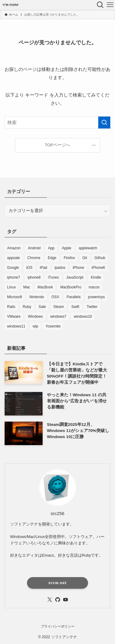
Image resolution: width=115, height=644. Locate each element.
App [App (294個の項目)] (51, 248)
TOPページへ (58, 145)
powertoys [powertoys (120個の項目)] (96, 297)
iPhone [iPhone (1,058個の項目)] (78, 268)
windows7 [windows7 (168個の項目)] (58, 317)
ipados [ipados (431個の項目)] (60, 268)
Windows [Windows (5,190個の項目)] (35, 317)
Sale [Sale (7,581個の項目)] (42, 307)
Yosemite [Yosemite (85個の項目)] (53, 326)
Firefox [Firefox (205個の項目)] (69, 258)
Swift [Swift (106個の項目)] (75, 307)
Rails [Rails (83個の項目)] (11, 307)
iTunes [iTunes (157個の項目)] (53, 277)
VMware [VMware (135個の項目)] (14, 317)
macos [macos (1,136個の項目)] (94, 287)
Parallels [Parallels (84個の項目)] (74, 297)
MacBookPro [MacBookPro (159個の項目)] (71, 287)
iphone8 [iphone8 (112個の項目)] (34, 277)
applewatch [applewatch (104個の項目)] (88, 248)
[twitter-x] (50, 600)
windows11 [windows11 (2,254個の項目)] (16, 326)
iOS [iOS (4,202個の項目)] (29, 268)
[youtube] (66, 600)
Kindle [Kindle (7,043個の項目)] (96, 277)
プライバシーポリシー (58, 626)
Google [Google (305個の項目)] (13, 268)
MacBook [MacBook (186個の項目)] (45, 287)
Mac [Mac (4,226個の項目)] (27, 287)
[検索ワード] (57, 123)
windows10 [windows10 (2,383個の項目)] (83, 317)
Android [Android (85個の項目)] (34, 248)
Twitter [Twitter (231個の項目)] (92, 307)
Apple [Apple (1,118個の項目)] (67, 248)
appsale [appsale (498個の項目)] (13, 258)
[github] (58, 600)
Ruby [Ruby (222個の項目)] (27, 307)
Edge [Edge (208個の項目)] (52, 258)
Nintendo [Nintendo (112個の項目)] (37, 297)
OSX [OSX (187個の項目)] (55, 297)
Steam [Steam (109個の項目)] (59, 307)
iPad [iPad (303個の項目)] (44, 268)
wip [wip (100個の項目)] (35, 326)
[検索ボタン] (100, 5)
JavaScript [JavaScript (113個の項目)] (75, 277)
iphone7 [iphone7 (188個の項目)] (14, 277)
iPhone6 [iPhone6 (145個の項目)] (98, 268)
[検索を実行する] (104, 123)
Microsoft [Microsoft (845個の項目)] (15, 297)
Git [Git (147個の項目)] (84, 258)
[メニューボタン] (110, 5)
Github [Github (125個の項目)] (100, 258)
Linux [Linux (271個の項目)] (11, 287)
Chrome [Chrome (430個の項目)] (34, 258)
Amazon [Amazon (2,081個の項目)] (14, 248)
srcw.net (57, 583)
